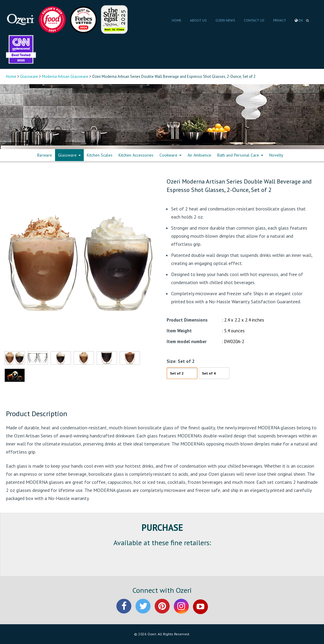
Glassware (29, 76)
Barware (45, 155)
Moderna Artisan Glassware (65, 76)
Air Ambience (199, 155)
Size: (172, 361)
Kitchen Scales (100, 155)
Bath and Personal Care (240, 155)
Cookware (171, 155)
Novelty (276, 155)
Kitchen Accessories (136, 155)
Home (11, 76)
